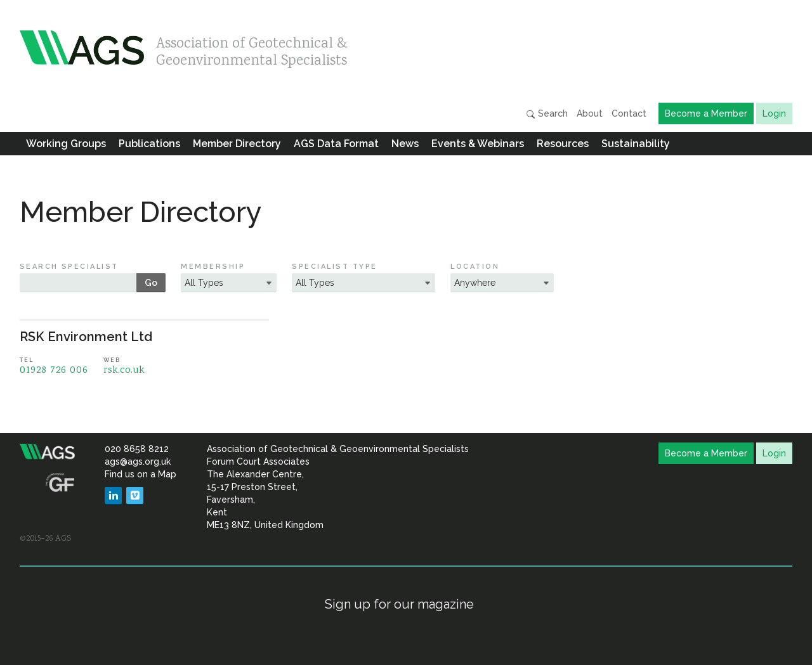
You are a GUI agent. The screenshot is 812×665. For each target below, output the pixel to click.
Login (774, 113)
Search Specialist (69, 267)
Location (475, 267)
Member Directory (237, 144)
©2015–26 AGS (45, 539)
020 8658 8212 (137, 449)
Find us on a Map (141, 474)
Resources (563, 144)
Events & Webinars (478, 144)
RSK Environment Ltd (86, 337)
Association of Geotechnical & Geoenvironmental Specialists (252, 49)
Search (547, 114)
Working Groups (66, 144)
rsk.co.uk (124, 371)
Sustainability (636, 144)
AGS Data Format (336, 144)
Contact (629, 113)
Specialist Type (334, 267)
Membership (213, 267)
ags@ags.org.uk (138, 462)
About (590, 113)
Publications (149, 144)
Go (151, 283)
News (405, 144)
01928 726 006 (54, 371)
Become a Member (706, 113)
